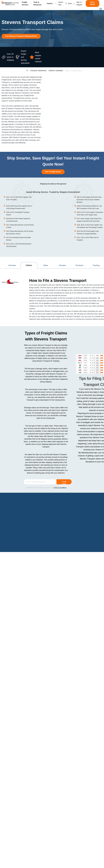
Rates (46, 265)
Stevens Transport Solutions (25, 860)
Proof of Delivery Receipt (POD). (24, 541)
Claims (29, 265)
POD (67, 693)
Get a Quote (92, 3)
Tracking (96, 265)
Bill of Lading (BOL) (40, 538)
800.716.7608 (80, 597)
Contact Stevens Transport (88, 611)
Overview (12, 265)
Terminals (79, 265)
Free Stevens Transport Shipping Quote (21, 36)
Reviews (63, 265)
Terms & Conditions (60, 488)
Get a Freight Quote (53, 172)
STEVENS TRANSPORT (38, 71)
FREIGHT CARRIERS (56, 71)
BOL (63, 693)
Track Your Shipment (64, 482)
